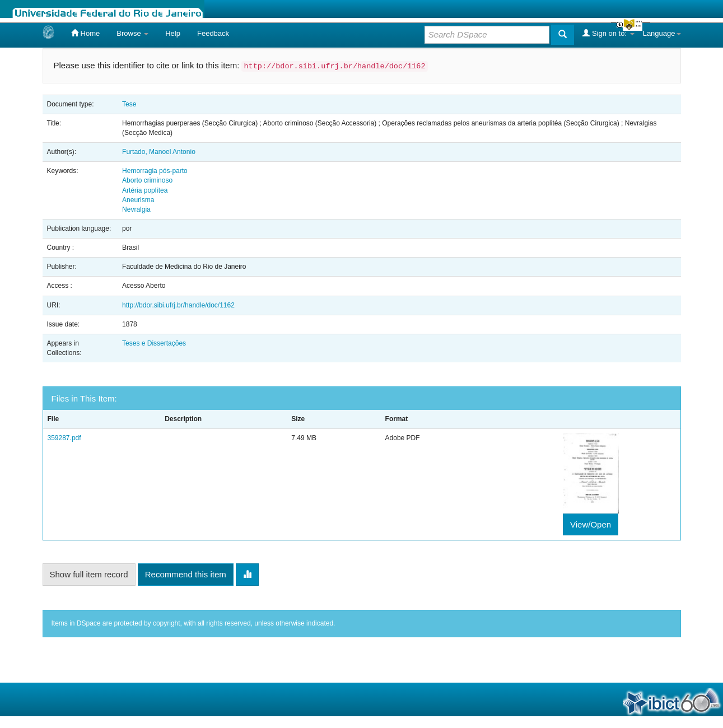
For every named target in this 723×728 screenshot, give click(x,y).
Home (85, 33)
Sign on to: (608, 33)
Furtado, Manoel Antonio (159, 152)
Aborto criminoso (147, 180)
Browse (132, 33)
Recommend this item (186, 574)
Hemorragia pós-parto (155, 171)
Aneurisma (138, 200)
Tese (129, 104)
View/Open (591, 524)
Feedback (213, 33)
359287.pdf (64, 438)
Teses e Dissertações (154, 343)
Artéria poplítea (145, 190)
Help (173, 33)
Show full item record (89, 574)
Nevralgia (136, 209)
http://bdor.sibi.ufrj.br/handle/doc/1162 (178, 305)
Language (662, 33)
